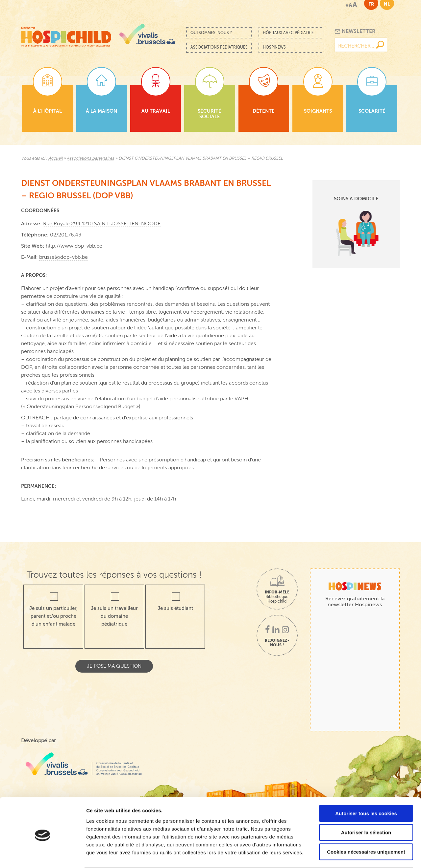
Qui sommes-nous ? (211, 33)
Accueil (55, 158)
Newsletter (355, 31)
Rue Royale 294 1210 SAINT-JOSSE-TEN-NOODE (102, 224)
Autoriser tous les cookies (366, 788)
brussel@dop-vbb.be (63, 257)
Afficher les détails (362, 855)
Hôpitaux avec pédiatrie (288, 33)
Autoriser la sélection (366, 807)
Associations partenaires (90, 158)
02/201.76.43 (66, 235)
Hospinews (274, 47)
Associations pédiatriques (219, 47)
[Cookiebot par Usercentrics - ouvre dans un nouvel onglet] (43, 855)
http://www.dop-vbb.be (74, 246)
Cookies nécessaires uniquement (366, 826)
